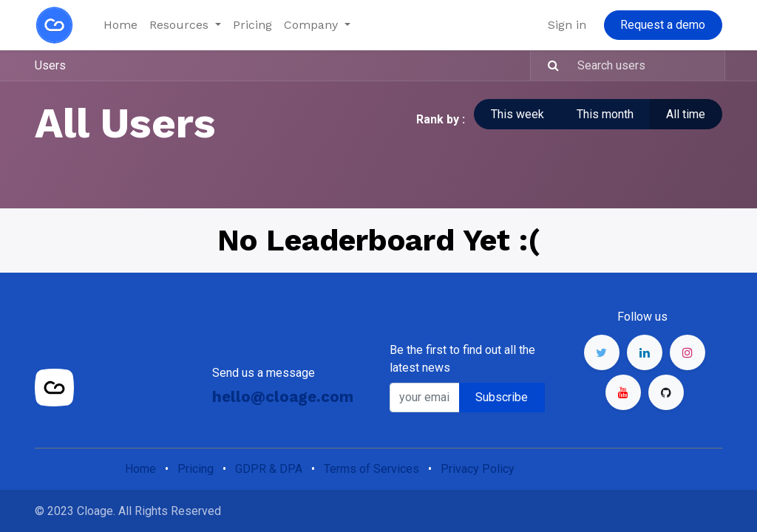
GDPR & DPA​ (269, 469)
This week (517, 114)
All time (686, 114)
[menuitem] (120, 25)
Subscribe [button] (502, 397)
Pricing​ (196, 469)
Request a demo (663, 25)
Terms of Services (371, 469)
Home (140, 469)
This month (605, 114)
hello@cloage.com (283, 397)
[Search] (547, 66)
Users (50, 65)
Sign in (567, 25)
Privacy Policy (478, 469)
